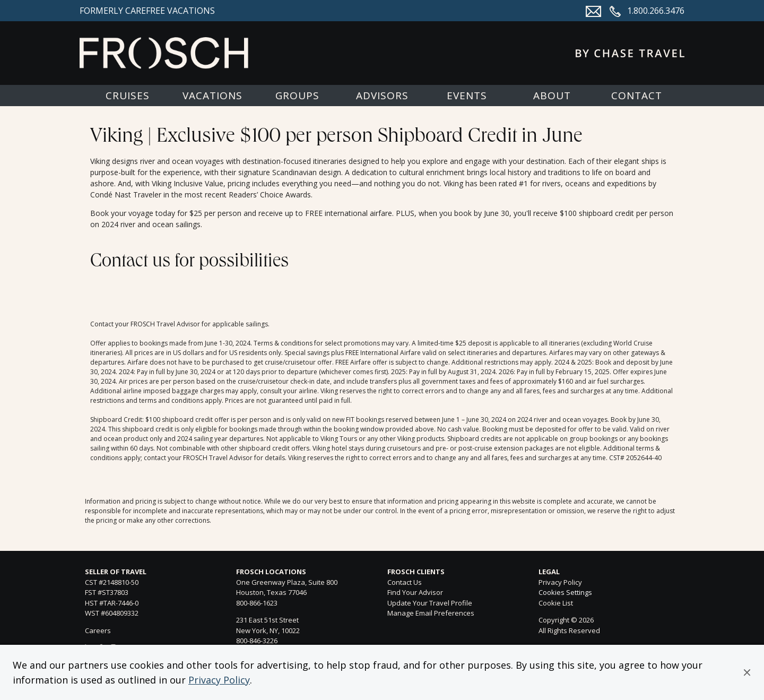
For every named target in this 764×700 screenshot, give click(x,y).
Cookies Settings (565, 593)
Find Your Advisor (415, 592)
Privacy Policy (219, 680)
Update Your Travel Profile (430, 603)
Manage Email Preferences (431, 613)
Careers (98, 630)
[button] (747, 672)
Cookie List (556, 603)
